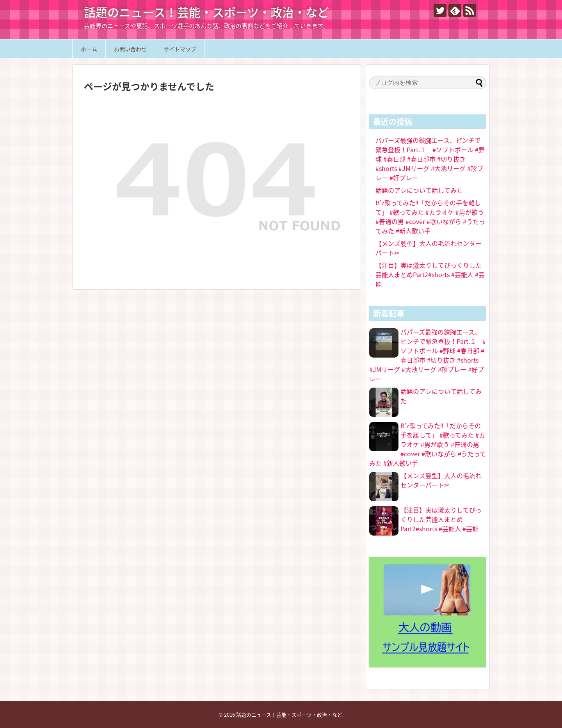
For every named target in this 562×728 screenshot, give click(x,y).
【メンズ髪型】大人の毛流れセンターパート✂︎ (441, 480)
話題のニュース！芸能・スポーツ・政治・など (206, 12)
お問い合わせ (130, 49)
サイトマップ (180, 49)
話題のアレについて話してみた (419, 190)
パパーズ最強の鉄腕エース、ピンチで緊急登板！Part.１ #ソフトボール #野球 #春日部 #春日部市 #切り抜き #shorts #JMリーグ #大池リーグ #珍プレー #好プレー (430, 159)
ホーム (89, 49)
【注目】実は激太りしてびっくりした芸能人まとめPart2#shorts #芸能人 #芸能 (430, 274)
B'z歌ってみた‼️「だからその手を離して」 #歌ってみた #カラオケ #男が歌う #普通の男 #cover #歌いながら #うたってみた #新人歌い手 (430, 217)
